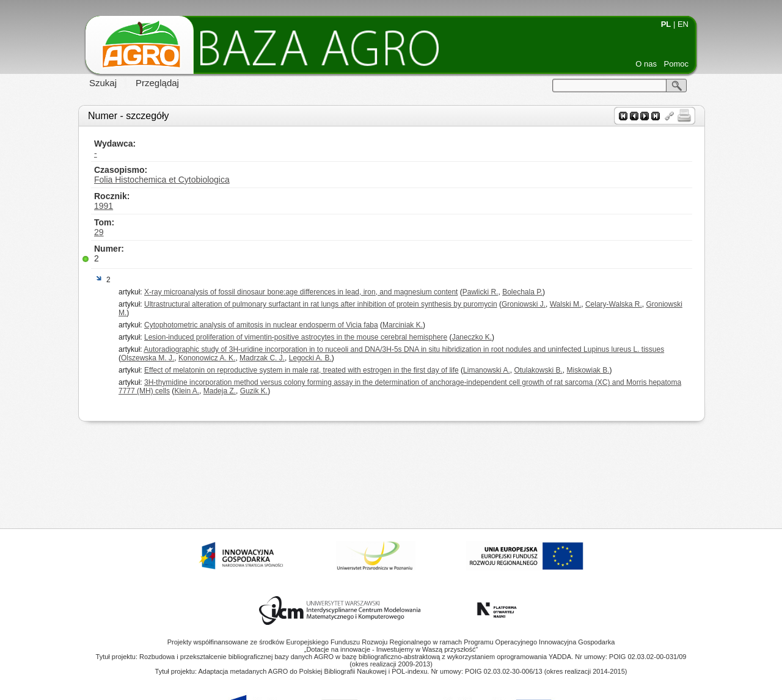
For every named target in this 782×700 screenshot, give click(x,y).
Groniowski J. (524, 304)
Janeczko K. (472, 337)
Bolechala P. (522, 292)
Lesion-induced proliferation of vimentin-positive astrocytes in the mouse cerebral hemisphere (296, 337)
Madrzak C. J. (262, 358)
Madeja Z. (220, 391)
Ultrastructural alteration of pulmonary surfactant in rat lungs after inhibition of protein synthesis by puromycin (321, 304)
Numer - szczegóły (128, 116)
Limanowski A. (487, 370)
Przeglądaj (157, 83)
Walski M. (566, 304)
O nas (646, 64)
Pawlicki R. (481, 292)
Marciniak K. (403, 325)
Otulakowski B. (538, 370)
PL (666, 24)
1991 (104, 206)
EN (683, 24)
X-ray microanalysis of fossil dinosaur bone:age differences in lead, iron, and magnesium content (301, 292)
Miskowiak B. (588, 370)
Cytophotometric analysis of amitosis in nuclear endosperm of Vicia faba (261, 325)
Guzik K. (254, 391)
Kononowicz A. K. (207, 358)
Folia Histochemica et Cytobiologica (162, 180)
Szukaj (103, 83)
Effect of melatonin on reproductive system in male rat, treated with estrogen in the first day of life (301, 370)
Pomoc (676, 64)
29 (99, 232)
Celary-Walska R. (614, 304)
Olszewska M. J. (148, 358)
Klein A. (187, 391)
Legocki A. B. (310, 358)
